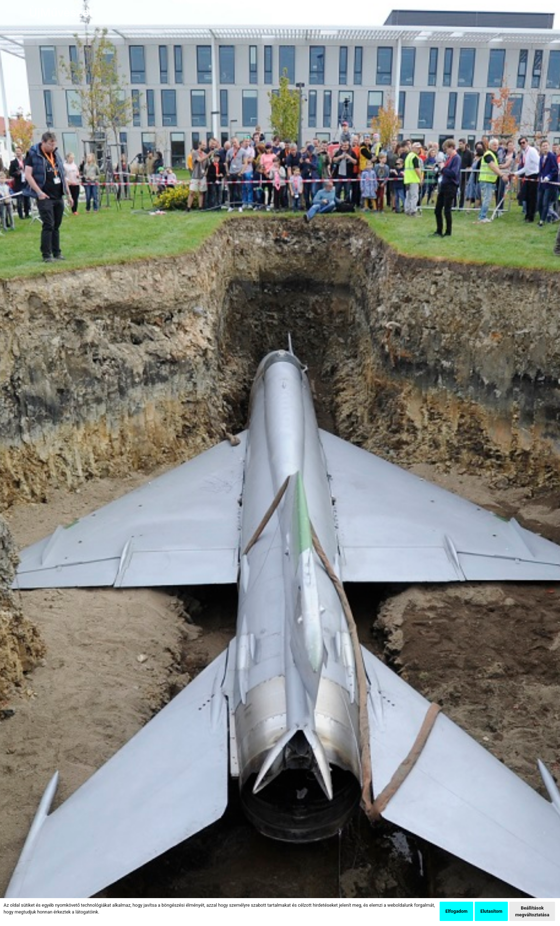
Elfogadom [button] (456, 911)
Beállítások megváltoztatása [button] (532, 911)
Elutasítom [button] (491, 911)
